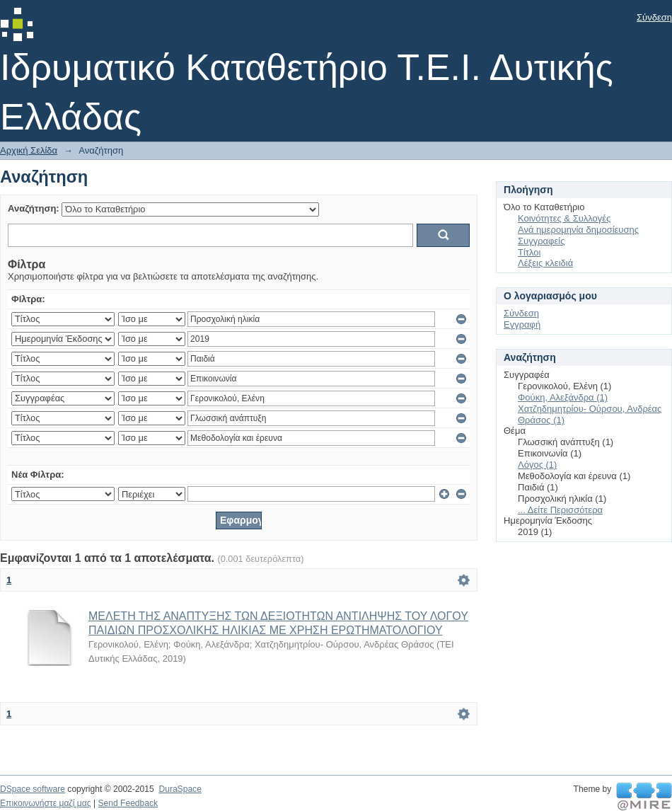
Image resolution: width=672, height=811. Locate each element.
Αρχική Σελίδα (29, 150)
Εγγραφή (522, 324)
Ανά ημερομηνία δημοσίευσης (578, 230)
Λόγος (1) (537, 465)
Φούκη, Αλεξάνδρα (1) (563, 397)
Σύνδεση (654, 17)
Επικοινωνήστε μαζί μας (46, 803)
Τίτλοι (529, 252)
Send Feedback (128, 803)
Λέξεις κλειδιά (545, 263)
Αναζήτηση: (34, 208)
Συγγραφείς (541, 241)
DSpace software (33, 789)
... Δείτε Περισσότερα (560, 510)
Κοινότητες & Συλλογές (564, 218)
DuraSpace (180, 789)
